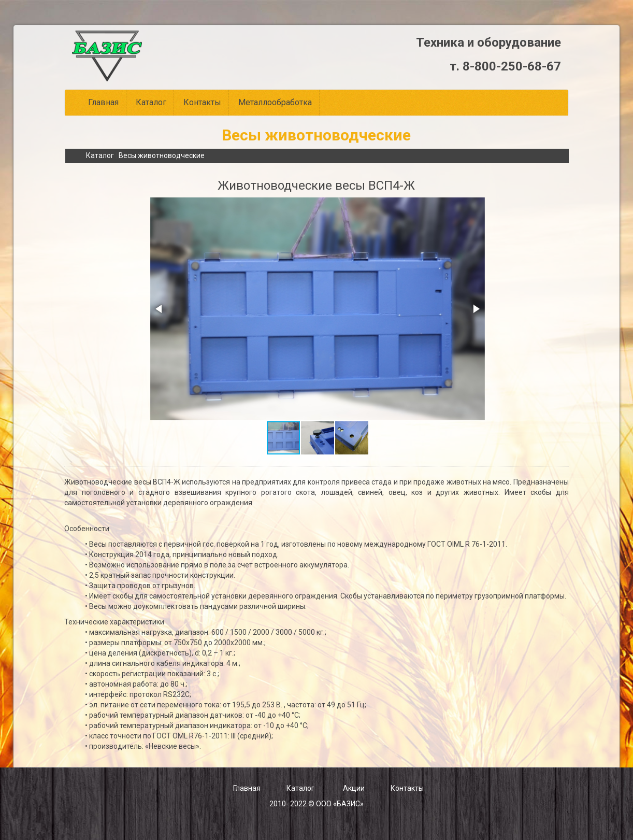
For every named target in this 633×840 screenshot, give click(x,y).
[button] (160, 309)
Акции (354, 788)
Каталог (151, 102)
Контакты (202, 102)
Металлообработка (275, 102)
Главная (103, 102)
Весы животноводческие (162, 155)
